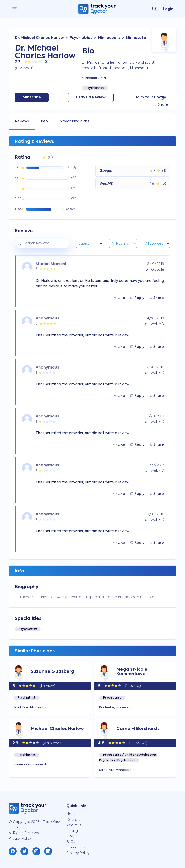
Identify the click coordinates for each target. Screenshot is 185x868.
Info (44, 121)
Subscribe (32, 97)
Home (72, 814)
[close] (14, 9)
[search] (154, 9)
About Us (74, 825)
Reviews (22, 121)
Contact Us (76, 848)
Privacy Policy (78, 853)
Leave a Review (91, 97)
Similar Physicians (75, 121)
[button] (13, 851)
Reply (137, 298)
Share (163, 102)
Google (158, 270)
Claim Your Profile (150, 97)
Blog (70, 836)
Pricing (72, 831)
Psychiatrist (28, 629)
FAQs (71, 842)
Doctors (73, 820)
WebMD (157, 324)
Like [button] (119, 298)
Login (168, 9)
